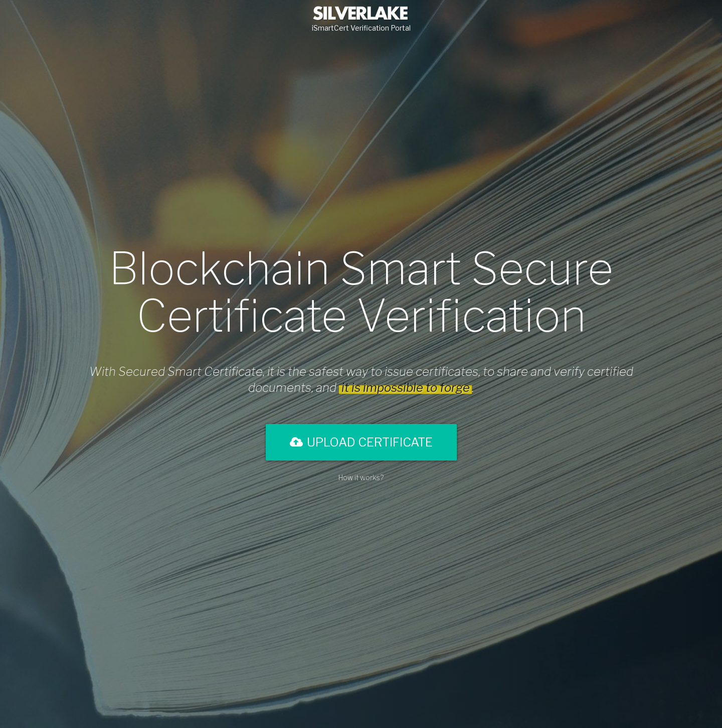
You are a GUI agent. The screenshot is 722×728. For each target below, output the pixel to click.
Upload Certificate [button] (361, 442)
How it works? (361, 477)
